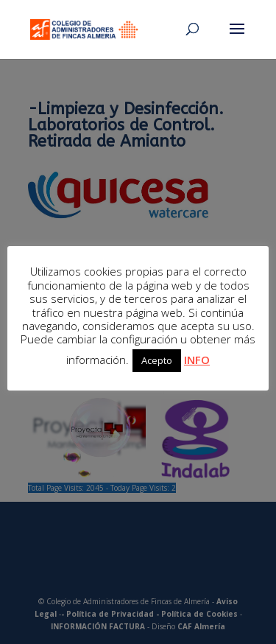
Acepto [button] (157, 360)
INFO (197, 360)
